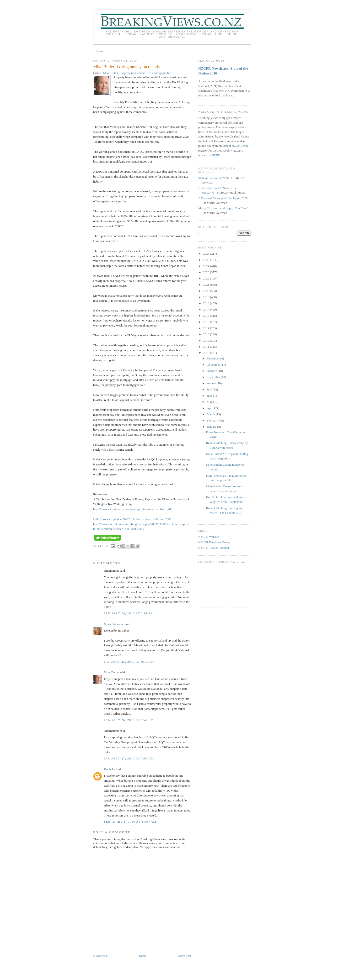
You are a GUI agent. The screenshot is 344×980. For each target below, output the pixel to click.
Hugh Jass (110, 769)
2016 (207, 316)
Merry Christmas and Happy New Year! (223, 208)
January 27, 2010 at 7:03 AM (129, 758)
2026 (207, 254)
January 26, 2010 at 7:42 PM (129, 720)
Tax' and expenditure (159, 73)
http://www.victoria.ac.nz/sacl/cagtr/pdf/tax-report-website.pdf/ (132, 509)
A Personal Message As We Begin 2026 (223, 198)
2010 (207, 353)
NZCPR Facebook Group (214, 542)
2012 (207, 340)
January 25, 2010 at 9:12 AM (129, 661)
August (212, 383)
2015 (207, 322)
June (210, 396)
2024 (207, 266)
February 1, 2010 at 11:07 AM (130, 822)
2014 (207, 328)
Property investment (132, 73)
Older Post (185, 956)
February (213, 420)
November (214, 365)
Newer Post (100, 956)
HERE (216, 155)
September (214, 377)
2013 (207, 334)
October (212, 371)
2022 (207, 278)
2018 (207, 303)
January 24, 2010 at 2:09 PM (129, 613)
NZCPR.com (240, 146)
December (214, 358)
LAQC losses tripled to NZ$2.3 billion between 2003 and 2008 (132, 519)
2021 (207, 285)
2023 (207, 272)
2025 (207, 260)
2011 (207, 347)
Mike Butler (111, 73)
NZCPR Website (209, 537)
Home (99, 51)
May (210, 402)
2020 (207, 291)
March (211, 414)
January (212, 427)
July (210, 389)
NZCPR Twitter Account (214, 548)
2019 (207, 297)
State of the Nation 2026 (213, 178)
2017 (207, 309)
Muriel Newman (114, 624)
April (211, 408)
